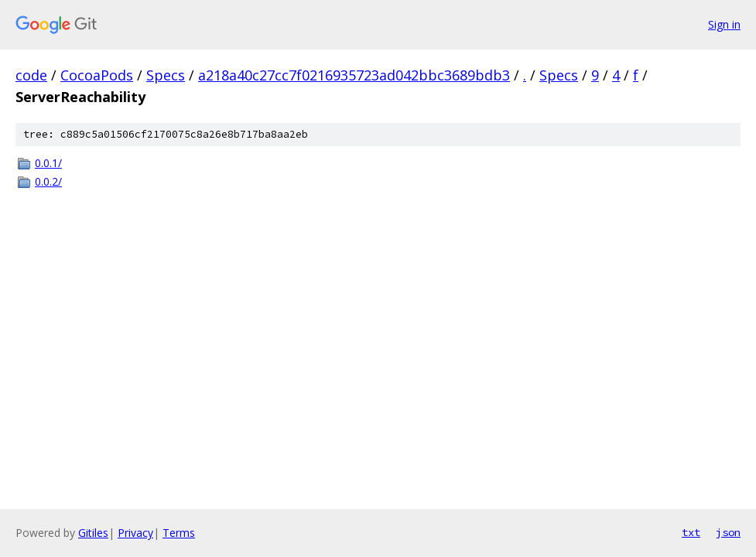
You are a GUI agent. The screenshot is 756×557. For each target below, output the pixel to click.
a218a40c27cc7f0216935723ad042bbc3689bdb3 (354, 75)
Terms (179, 533)
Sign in (724, 24)
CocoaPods (97, 75)
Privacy (135, 533)
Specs (166, 75)
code (31, 75)
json (728, 532)
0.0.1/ (48, 163)
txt (691, 532)
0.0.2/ (48, 181)
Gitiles (93, 533)
